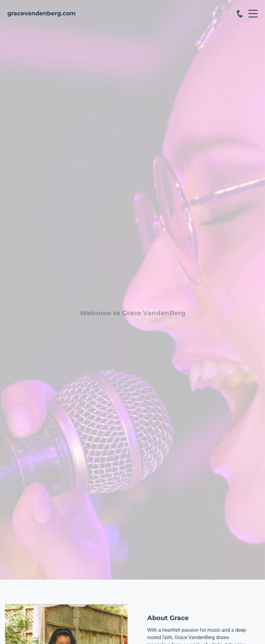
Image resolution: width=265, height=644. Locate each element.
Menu (253, 10)
